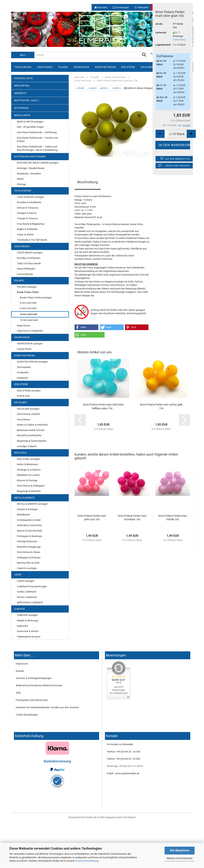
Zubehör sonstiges (27, 568)
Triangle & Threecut (27, 218)
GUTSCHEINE (21, 108)
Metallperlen (23, 515)
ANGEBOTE (20, 93)
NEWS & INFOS (22, 115)
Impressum (22, 664)
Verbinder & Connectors (29, 525)
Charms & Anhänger (27, 509)
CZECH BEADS (45, 67)
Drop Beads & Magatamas (31, 224)
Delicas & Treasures (28, 208)
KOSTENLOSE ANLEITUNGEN (30, 157)
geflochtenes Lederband (30, 602)
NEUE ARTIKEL (22, 86)
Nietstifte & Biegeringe (29, 547)
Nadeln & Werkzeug (27, 621)
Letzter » (117, 88)
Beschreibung (88, 182)
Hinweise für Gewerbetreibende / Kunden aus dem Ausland (47, 707)
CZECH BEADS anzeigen (30, 253)
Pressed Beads (25, 274)
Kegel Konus (24, 325)
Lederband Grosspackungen (32, 586)
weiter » (104, 88)
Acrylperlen (23, 372)
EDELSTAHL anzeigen (28, 459)
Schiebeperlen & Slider (29, 520)
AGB (18, 693)
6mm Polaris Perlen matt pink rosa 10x (92, 518)
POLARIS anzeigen (27, 287)
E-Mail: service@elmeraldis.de (123, 773)
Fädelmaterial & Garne (29, 637)
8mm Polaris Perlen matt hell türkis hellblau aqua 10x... (103, 406)
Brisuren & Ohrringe (27, 480)
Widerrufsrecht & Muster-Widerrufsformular (39, 685)
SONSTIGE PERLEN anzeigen (32, 362)
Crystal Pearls (24, 349)
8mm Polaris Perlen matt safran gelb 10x (161, 406)
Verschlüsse (24, 419)
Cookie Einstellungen (27, 715)
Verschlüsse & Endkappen (31, 486)
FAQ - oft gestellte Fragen (30, 127)
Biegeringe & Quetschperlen (32, 441)
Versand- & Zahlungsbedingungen (34, 678)
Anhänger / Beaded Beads (31, 168)
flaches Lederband (27, 597)
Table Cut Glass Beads (29, 263)
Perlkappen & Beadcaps (30, 536)
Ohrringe (21, 184)
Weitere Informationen (180, 858)
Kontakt (20, 671)
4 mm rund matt (28, 303)
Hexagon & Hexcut (27, 213)
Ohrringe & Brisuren (27, 541)
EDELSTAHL (21, 453)
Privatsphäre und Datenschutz (32, 700)
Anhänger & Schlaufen (29, 470)
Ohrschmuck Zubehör (28, 414)
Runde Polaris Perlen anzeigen (36, 298)
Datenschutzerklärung (87, 861)
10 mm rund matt (29, 320)
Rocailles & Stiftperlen (29, 258)
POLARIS (63, 67)
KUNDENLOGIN (23, 78)
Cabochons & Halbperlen (30, 331)
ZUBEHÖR (19, 609)
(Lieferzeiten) (179, 40)
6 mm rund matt (28, 308)
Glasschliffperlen (26, 269)
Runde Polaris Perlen (28, 292)
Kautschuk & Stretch (28, 631)
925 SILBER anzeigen (28, 409)
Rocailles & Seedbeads (29, 202)
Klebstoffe (23, 626)
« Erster (80, 88)
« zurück (92, 88)
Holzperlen (23, 378)
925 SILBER (147, 67)
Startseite (101, 8)
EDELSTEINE (128, 67)
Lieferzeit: (161, 33)
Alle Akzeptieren (180, 850)
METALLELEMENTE (24, 498)
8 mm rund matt (29, 314)
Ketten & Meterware (27, 464)
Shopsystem (75, 817)
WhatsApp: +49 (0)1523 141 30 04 (125, 766)
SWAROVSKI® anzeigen (30, 344)
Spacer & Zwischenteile (29, 531)
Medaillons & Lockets (28, 475)
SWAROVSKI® (81, 67)
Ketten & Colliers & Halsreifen (32, 425)
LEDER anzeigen (26, 581)
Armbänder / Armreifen (29, 174)
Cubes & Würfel (25, 235)
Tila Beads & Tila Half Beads (32, 240)
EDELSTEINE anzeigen (29, 391)
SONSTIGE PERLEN (105, 67)
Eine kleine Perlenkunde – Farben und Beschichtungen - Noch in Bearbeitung (37, 148)
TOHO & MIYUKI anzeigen (30, 197)
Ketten (20, 179)
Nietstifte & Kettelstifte (29, 435)
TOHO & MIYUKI (23, 67)
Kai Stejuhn (130, 817)
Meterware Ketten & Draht (31, 430)
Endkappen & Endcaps (29, 558)
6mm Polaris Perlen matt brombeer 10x (132, 518)
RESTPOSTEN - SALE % (27, 100)
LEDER (18, 575)
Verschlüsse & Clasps (29, 552)
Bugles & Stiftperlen (27, 229)
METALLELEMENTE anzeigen (32, 504)
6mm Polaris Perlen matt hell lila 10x (173, 518)
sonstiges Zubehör (27, 446)
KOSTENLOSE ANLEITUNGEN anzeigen (38, 163)
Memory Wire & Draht (28, 563)
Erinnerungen (121, 8)
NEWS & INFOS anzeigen (30, 122)
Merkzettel (141, 8)
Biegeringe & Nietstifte (29, 491)
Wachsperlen (24, 367)
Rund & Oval (23, 396)
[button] (87, 327)
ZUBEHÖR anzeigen (27, 615)
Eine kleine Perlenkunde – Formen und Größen (37, 140)
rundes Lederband (26, 592)
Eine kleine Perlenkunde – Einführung (37, 132)
